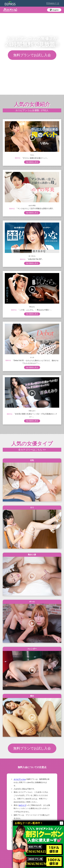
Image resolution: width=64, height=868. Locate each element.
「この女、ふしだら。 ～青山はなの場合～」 (35, 310)
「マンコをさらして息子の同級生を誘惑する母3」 (35, 209)
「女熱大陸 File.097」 (35, 259)
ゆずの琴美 (32, 205)
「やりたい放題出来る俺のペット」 (35, 158)
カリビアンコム (20, 779)
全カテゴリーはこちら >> (32, 450)
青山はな (32, 307)
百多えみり (32, 411)
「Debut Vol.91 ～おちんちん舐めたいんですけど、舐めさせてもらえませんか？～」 (35, 362)
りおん (32, 155)
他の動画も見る (32, 162)
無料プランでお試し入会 (32, 55)
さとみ (32, 357)
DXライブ (22, 805)
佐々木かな (32, 256)
